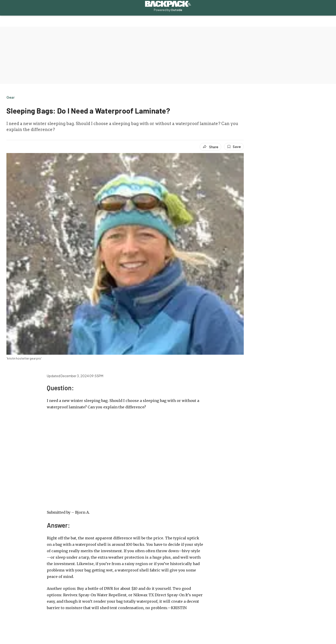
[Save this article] (234, 147)
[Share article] (210, 147)
